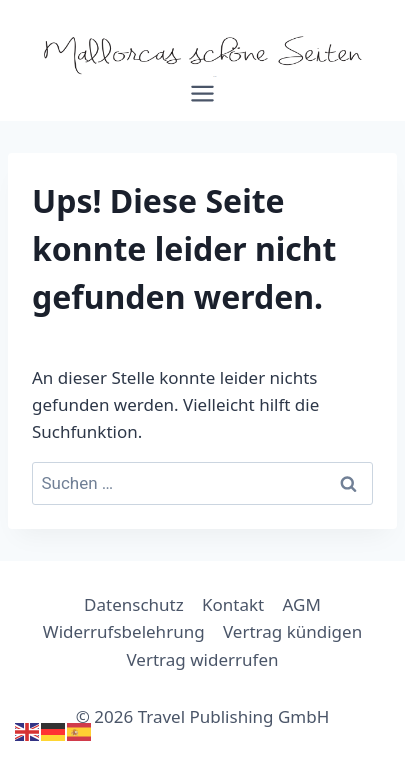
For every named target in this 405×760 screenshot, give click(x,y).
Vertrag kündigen (292, 631)
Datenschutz (134, 604)
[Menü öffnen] (203, 100)
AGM (302, 604)
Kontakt (233, 604)
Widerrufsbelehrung (124, 631)
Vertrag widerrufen (203, 659)
